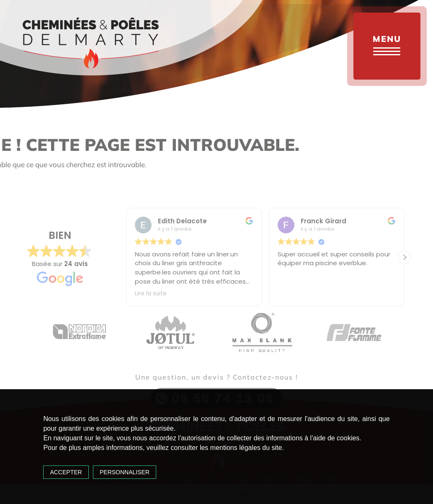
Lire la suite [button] (151, 294)
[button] (405, 257)
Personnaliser (125, 472)
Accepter (66, 472)
